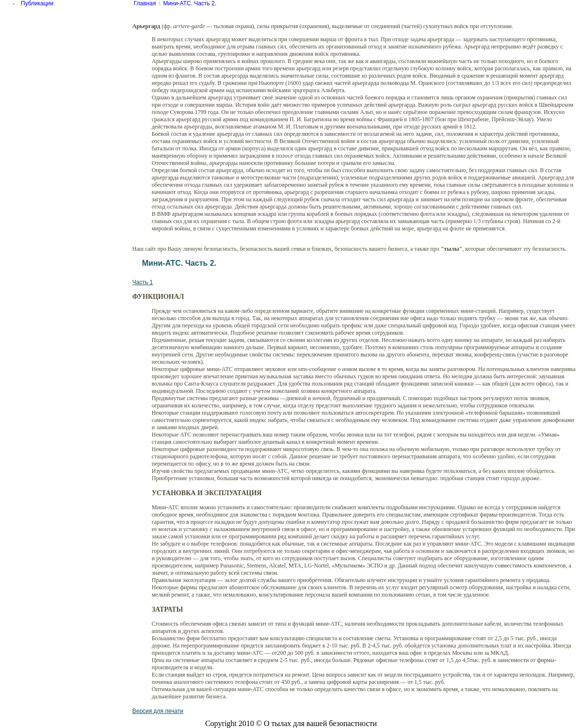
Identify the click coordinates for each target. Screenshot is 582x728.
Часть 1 (143, 282)
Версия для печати (158, 711)
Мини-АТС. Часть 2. (190, 3)
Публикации (37, 3)
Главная (145, 3)
